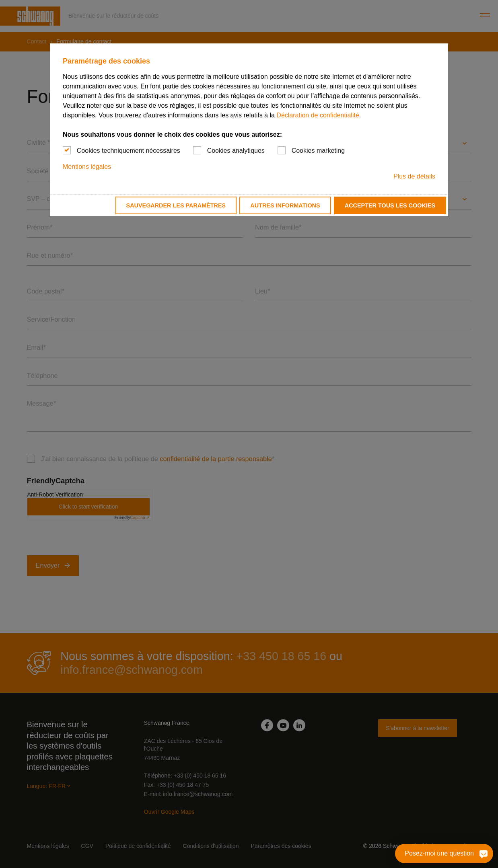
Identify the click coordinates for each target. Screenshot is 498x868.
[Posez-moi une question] (482, 854)
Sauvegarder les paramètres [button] (176, 205)
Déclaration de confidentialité (318, 115)
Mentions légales (87, 167)
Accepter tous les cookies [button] (390, 205)
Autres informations (285, 205)
